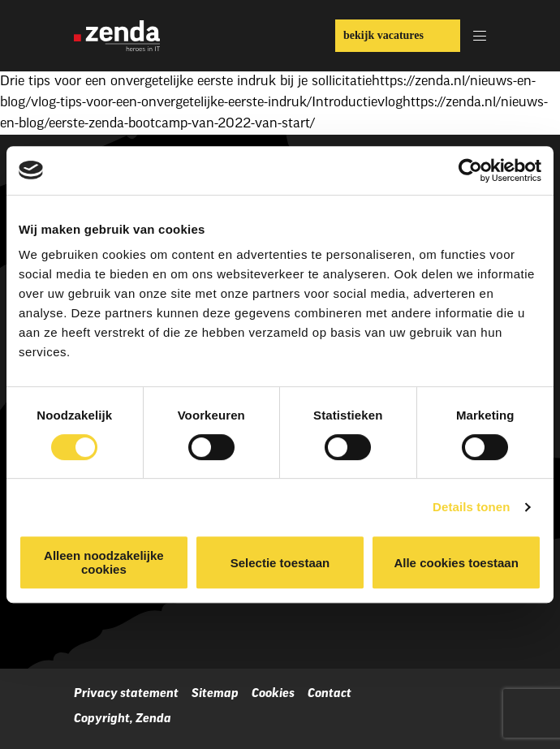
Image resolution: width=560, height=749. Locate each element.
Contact (330, 694)
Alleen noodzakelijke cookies (104, 562)
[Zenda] (117, 36)
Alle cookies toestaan (456, 563)
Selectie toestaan (280, 563)
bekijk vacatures (383, 35)
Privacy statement (126, 694)
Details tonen (471, 507)
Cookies (273, 694)
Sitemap (215, 694)
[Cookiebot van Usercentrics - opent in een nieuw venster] (470, 170)
